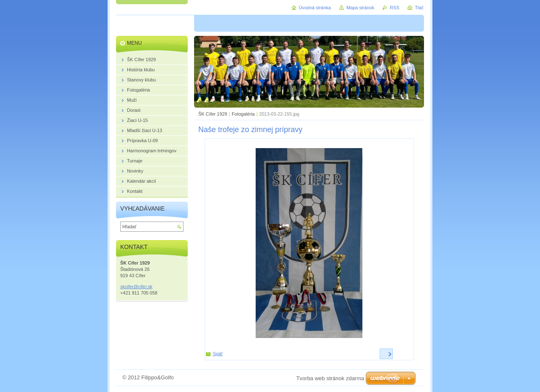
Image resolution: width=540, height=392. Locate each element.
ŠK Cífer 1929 (213, 114)
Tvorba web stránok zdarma (330, 378)
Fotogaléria (243, 114)
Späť (218, 354)
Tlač (419, 8)
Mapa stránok (360, 8)
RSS (394, 8)
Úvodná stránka (315, 8)
